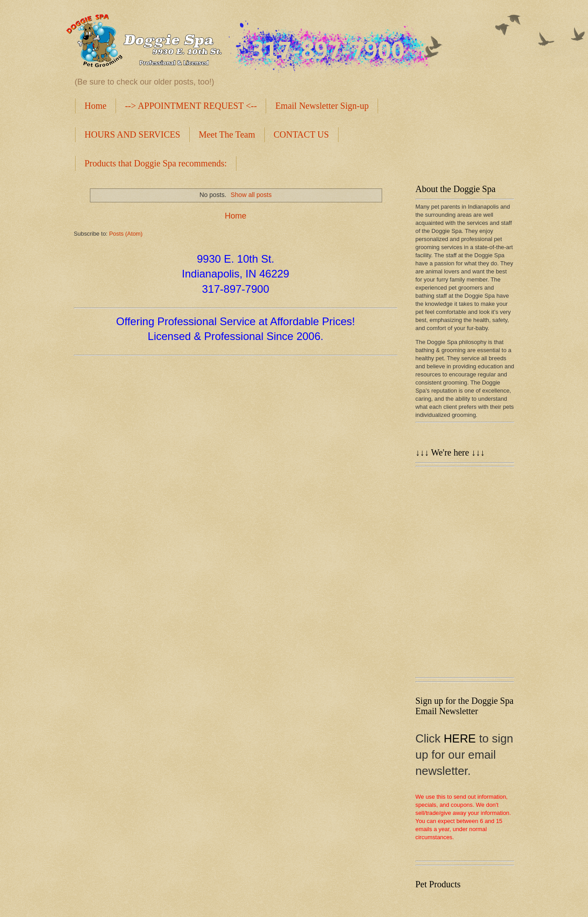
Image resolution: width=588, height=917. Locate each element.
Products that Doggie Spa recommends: (156, 163)
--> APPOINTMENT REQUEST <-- (191, 106)
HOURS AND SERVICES (132, 134)
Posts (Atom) (126, 234)
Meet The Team (227, 134)
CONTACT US (301, 134)
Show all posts (251, 195)
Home (96, 106)
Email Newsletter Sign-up (322, 106)
